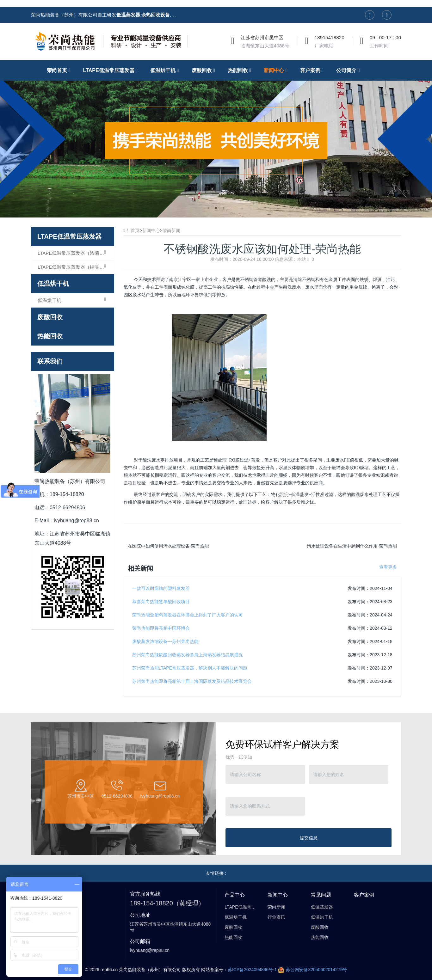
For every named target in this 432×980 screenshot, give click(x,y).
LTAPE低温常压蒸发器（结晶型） (73, 267)
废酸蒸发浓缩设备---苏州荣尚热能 (165, 641)
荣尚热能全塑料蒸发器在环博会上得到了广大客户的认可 (188, 615)
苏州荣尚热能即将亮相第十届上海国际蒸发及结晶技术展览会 (192, 681)
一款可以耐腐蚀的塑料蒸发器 (161, 588)
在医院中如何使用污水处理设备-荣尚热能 (168, 546)
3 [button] (224, 208)
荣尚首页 (60, 70)
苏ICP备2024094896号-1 (252, 970)
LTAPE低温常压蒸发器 (69, 236)
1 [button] (208, 208)
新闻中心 (151, 230)
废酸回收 (50, 317)
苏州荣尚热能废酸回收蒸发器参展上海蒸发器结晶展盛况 (188, 655)
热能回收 (50, 336)
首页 (135, 230)
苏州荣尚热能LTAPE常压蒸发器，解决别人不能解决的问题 (190, 668)
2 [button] (216, 208)
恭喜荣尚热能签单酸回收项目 (161, 602)
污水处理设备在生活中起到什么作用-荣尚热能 (352, 546)
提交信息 (309, 838)
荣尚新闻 (171, 230)
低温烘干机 (53, 284)
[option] (216, 139)
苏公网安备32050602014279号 (312, 970)
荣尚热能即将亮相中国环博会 (161, 628)
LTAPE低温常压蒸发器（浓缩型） (73, 253)
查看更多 (388, 567)
